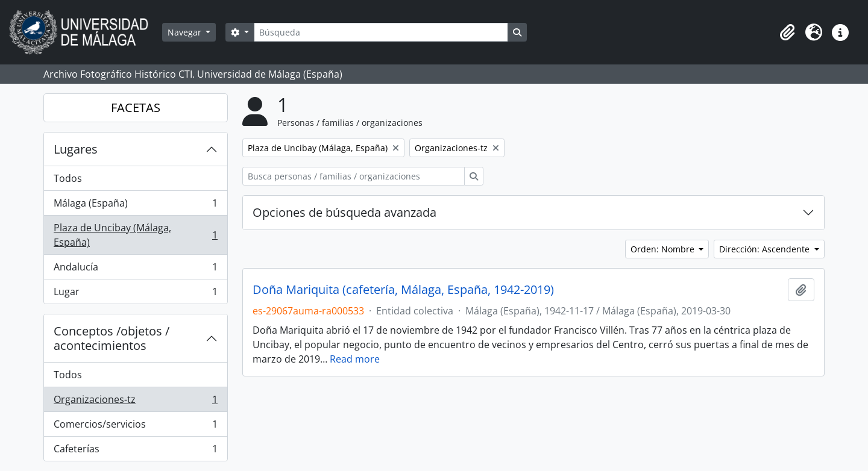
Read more (355, 359)
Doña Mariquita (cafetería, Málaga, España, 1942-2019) (403, 290)
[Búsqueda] (381, 32)
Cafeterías (135, 451)
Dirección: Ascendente (766, 249)
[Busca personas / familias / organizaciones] (354, 176)
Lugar (135, 294)
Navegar (186, 32)
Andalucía (135, 270)
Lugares (76, 149)
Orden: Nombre (664, 249)
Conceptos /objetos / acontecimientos (112, 338)
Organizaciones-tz (135, 402)
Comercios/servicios (135, 427)
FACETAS (136, 108)
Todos (68, 178)
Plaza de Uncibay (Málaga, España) (135, 235)
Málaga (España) (135, 206)
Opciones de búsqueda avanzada (344, 212)
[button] (787, 33)
